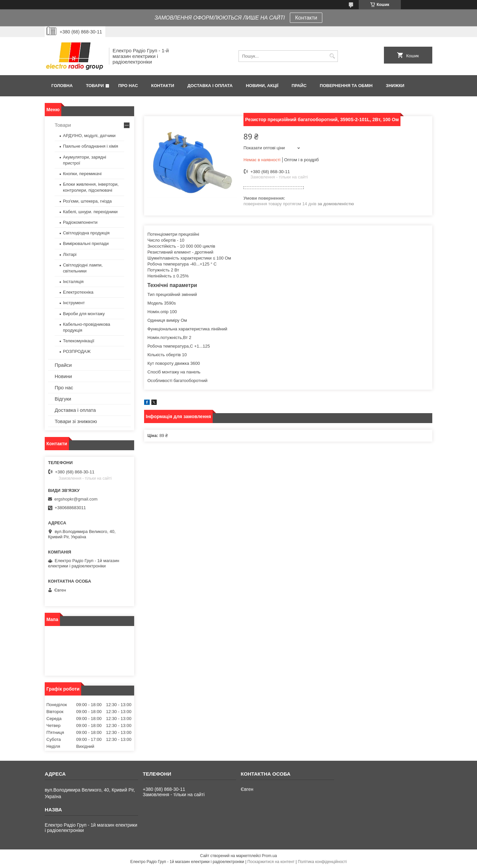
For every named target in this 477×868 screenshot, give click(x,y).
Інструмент (74, 303)
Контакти (306, 18)
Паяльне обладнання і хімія (91, 146)
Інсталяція (73, 282)
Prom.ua (269, 856)
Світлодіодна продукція (86, 233)
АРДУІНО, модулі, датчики (89, 136)
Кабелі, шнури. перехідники (90, 212)
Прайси (63, 365)
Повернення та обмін (346, 86)
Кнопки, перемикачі (82, 174)
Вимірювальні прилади (86, 243)
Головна (62, 86)
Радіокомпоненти (80, 222)
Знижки (395, 86)
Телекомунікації (79, 341)
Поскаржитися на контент (271, 862)
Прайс (299, 86)
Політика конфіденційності (322, 862)
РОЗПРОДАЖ (77, 351)
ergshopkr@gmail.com (76, 499)
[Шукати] (332, 56)
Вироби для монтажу (84, 314)
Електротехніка (78, 292)
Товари (95, 86)
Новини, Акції (262, 86)
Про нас (128, 86)
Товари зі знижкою (76, 421)
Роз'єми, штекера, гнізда (87, 201)
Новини (63, 376)
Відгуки (63, 399)
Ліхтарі (70, 254)
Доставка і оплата (210, 86)
